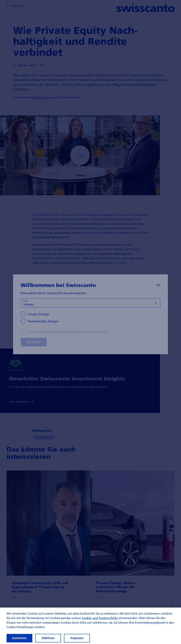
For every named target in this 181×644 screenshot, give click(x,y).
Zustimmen (19, 638)
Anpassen (77, 638)
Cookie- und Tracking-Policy (100, 618)
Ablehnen (48, 638)
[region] (90, 626)
